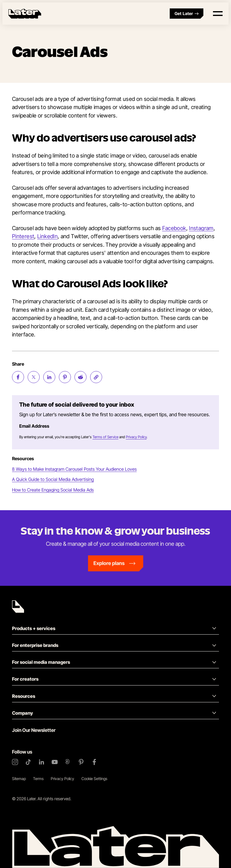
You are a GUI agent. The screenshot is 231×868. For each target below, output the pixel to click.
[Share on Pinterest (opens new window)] (65, 377)
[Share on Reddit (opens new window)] (81, 377)
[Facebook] (94, 762)
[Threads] (68, 762)
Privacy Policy (136, 437)
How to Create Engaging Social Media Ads (53, 490)
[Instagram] (15, 762)
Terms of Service (105, 437)
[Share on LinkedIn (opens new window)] (49, 377)
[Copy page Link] (96, 377)
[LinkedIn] (41, 762)
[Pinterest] (81, 762)
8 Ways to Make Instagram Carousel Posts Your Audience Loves (74, 469)
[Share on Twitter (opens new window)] (34, 377)
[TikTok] (28, 762)
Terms (38, 779)
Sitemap (19, 779)
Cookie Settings (94, 779)
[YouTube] (55, 762)
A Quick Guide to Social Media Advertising (53, 479)
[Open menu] (218, 14)
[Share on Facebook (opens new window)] (18, 377)
